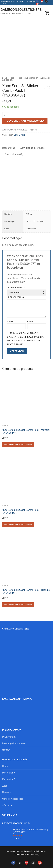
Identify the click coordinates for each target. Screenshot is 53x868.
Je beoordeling (16, 297)
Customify (34, 854)
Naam (11, 322)
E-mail (31, 322)
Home (5, 78)
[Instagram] (46, 1)
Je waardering (16, 288)
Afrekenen (7, 806)
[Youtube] (42, 1)
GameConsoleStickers (21, 10)
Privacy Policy (9, 737)
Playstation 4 (9, 773)
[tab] (9, 148)
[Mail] (37, 4)
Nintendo (7, 792)
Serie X (5, 426)
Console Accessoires (13, 799)
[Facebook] (37, 1)
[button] (18, 445)
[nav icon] (39, 13)
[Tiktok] (20, 863)
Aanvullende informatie (32, 148)
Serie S (17, 135)
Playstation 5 (9, 779)
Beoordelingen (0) (14, 154)
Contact (6, 750)
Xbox (13, 78)
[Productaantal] (6, 115)
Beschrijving (9, 148)
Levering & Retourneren (14, 743)
